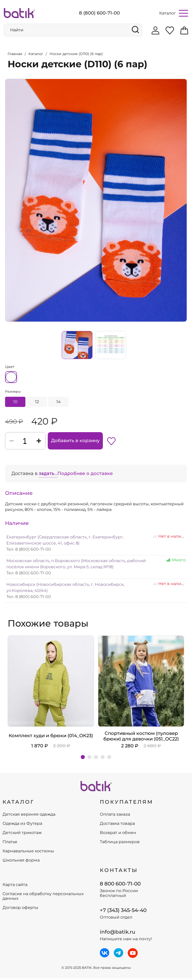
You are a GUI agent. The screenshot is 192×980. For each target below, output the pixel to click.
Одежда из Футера (22, 825)
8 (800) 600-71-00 (99, 13)
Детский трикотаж (22, 835)
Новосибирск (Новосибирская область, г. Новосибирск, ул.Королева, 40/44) (65, 589)
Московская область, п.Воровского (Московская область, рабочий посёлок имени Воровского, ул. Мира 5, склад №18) (76, 566)
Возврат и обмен (118, 835)
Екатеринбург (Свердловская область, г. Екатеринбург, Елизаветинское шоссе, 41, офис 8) (65, 542)
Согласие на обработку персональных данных (43, 898)
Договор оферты (20, 909)
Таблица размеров (120, 844)
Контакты (119, 872)
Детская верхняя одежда (29, 816)
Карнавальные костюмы (28, 853)
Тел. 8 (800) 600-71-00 (29, 551)
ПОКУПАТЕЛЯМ (126, 804)
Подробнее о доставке (85, 475)
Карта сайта (15, 886)
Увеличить (5, 77)
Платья (10, 844)
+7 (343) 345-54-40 (123, 912)
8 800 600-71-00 (120, 885)
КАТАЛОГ (19, 804)
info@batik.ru (118, 934)
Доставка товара (117, 825)
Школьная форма (21, 862)
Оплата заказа (115, 816)
